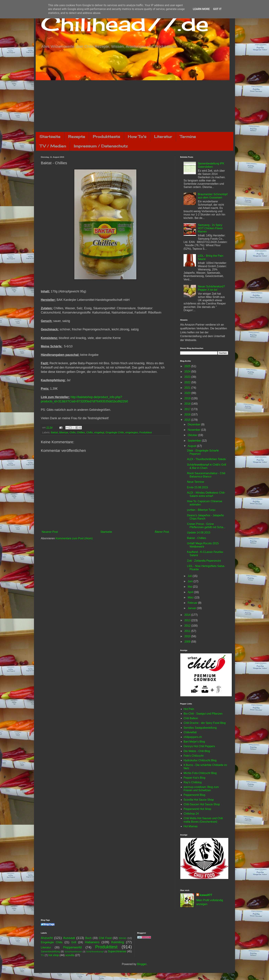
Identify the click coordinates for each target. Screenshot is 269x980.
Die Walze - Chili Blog (197, 751)
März (191, 597)
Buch (88, 938)
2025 (188, 366)
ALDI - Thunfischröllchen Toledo (206, 459)
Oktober (193, 435)
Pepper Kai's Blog (194, 778)
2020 (188, 393)
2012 (188, 626)
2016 (188, 414)
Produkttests (106, 137)
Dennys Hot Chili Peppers (199, 746)
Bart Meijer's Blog (194, 742)
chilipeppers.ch (193, 737)
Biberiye (64, 432)
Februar (193, 603)
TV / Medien (53, 146)
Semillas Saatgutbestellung (200, 728)
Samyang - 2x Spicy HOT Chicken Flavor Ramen (210, 228)
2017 (188, 409)
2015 (188, 420)
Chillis (90, 432)
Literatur (163, 137)
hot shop (54, 955)
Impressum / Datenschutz (101, 146)
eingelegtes (132, 432)
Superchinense (117, 951)
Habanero (92, 942)
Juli (190, 576)
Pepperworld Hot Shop (197, 809)
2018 (188, 404)
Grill (74, 942)
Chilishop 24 (191, 814)
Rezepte (77, 137)
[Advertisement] (134, 106)
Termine (188, 137)
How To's (137, 137)
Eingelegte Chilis (115, 432)
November (194, 430)
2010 (188, 636)
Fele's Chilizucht (194, 756)
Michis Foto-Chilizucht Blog (200, 773)
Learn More (201, 9)
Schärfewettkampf (95, 952)
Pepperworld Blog (194, 795)
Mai (190, 587)
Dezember (194, 424)
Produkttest (146, 432)
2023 (188, 377)
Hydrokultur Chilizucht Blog (200, 760)
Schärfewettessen (73, 952)
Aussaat (69, 938)
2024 (188, 372)
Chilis (72, 432)
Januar (192, 608)
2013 (188, 620)
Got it (217, 9)
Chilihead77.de (125, 23)
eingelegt (99, 432)
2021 (188, 388)
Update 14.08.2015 (199, 533)
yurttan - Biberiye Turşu (201, 510)
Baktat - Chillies (197, 538)
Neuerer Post (50, 532)
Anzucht (47, 938)
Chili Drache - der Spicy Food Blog (205, 723)
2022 (188, 382)
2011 (188, 631)
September (195, 441)
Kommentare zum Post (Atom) (74, 538)
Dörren (122, 938)
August (192, 446)
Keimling (118, 942)
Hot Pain (189, 709)
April (191, 592)
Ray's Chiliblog (193, 782)
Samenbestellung (50, 951)
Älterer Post (162, 532)
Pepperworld (72, 947)
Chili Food (105, 938)
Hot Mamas (191, 826)
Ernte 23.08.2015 (198, 487)
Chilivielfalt (190, 732)
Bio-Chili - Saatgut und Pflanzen (203, 714)
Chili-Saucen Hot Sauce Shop (202, 804)
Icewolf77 (206, 895)
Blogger (142, 964)
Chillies (81, 432)
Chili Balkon (191, 718)
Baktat (54, 432)
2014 (188, 615)
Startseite (50, 137)
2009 (188, 642)
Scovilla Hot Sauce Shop (199, 800)
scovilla (70, 955)
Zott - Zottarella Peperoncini (204, 561)
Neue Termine (195, 482)
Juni (191, 581)
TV (42, 955)
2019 (188, 398)
